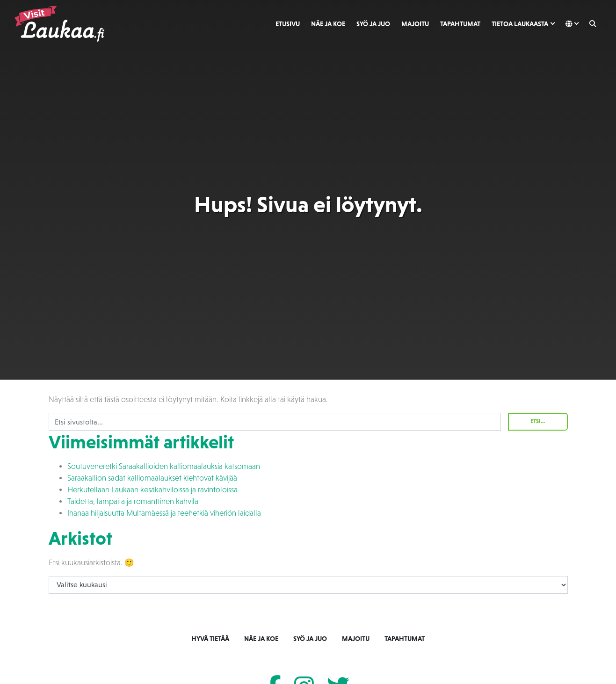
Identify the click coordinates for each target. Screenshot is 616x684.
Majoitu (415, 24)
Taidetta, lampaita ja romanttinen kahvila (133, 501)
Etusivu (288, 24)
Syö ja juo (373, 24)
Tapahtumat (460, 24)
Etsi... (538, 421)
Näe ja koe (328, 24)
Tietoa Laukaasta (520, 24)
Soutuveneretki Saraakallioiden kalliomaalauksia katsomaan (164, 466)
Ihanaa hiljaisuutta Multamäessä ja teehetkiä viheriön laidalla (164, 513)
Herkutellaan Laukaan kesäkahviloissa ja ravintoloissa (152, 490)
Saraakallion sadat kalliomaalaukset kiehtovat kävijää (152, 478)
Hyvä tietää (210, 639)
